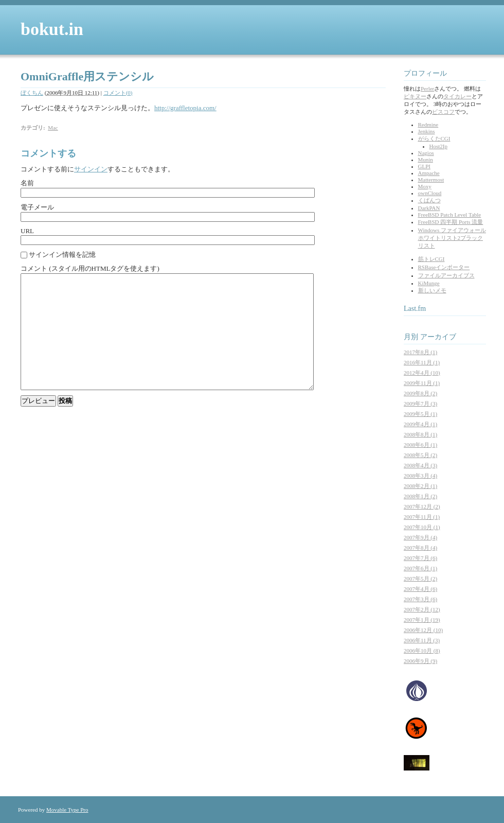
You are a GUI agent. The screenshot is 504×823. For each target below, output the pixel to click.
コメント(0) (118, 93)
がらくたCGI (434, 138)
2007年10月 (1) (422, 527)
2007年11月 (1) (422, 517)
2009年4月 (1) (420, 424)
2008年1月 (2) (420, 496)
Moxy (425, 186)
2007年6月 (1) (420, 568)
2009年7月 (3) (420, 404)
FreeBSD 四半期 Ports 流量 (451, 222)
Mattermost (431, 180)
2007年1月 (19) (422, 620)
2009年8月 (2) (420, 393)
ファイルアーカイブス (446, 275)
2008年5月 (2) (420, 455)
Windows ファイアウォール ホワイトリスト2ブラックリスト (452, 238)
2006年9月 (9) (420, 661)
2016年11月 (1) (422, 362)
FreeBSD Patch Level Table (450, 215)
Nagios (426, 153)
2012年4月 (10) (422, 373)
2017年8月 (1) (420, 352)
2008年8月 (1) (420, 434)
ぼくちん (32, 93)
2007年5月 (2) (420, 579)
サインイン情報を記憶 (62, 255)
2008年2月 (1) (420, 486)
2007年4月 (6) (420, 589)
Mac (53, 128)
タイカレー (457, 96)
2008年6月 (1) (420, 445)
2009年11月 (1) (422, 383)
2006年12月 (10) (423, 630)
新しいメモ (432, 290)
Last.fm (415, 309)
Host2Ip (438, 146)
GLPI (424, 166)
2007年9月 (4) (420, 537)
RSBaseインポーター (444, 267)
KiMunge (429, 283)
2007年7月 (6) (420, 558)
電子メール (37, 207)
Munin (426, 160)
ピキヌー (415, 96)
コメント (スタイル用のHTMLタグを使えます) (90, 268)
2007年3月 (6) (420, 599)
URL (27, 231)
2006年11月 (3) (422, 640)
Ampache (429, 173)
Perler (427, 89)
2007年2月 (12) (422, 609)
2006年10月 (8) (422, 651)
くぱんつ (429, 200)
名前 (27, 183)
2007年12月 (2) (422, 506)
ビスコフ (443, 112)
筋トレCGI (431, 259)
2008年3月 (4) (420, 476)
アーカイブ (438, 337)
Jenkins (427, 131)
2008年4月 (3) (420, 465)
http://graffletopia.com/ (185, 108)
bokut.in (52, 29)
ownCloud (430, 193)
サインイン (91, 169)
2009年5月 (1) (420, 414)
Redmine (428, 125)
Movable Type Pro (67, 810)
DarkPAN (429, 208)
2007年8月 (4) (420, 548)
